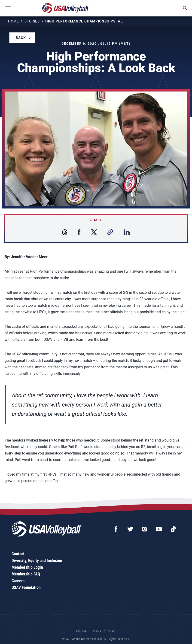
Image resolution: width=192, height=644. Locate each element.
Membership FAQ (26, 574)
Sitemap (82, 631)
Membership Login (27, 567)
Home (14, 21)
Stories (32, 21)
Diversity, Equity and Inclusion (37, 560)
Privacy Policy (104, 631)
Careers (18, 581)
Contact (18, 554)
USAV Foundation (26, 587)
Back (21, 38)
